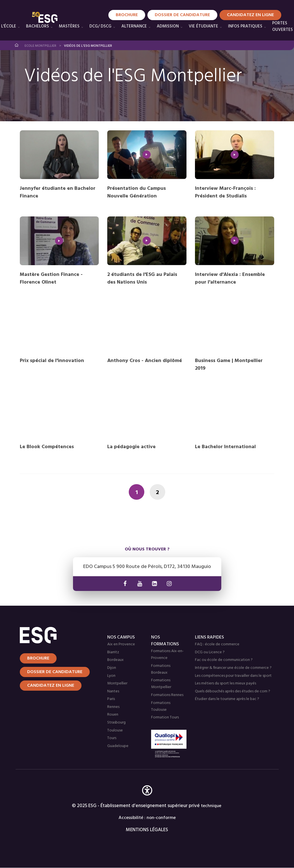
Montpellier (117, 683)
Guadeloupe (118, 746)
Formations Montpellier (161, 684)
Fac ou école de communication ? (224, 660)
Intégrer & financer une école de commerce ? (233, 668)
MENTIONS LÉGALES (147, 830)
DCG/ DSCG (100, 26)
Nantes (113, 691)
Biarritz (113, 652)
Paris (111, 699)
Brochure (38, 658)
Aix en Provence (121, 644)
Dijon (112, 668)
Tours (112, 738)
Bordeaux (115, 660)
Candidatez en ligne (51, 686)
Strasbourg (116, 723)
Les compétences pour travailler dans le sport (233, 676)
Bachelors (37, 26)
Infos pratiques (245, 26)
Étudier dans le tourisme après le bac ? (227, 699)
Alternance (134, 26)
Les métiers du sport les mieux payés (226, 683)
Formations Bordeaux (161, 669)
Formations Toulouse (161, 706)
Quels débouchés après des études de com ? (233, 691)
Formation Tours (165, 717)
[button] (147, 799)
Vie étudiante (203, 26)
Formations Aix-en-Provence (167, 655)
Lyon (111, 676)
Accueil (17, 45)
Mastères (69, 26)
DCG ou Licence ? (210, 652)
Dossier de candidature (55, 672)
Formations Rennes (167, 695)
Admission (168, 26)
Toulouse (115, 730)
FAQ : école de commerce (217, 644)
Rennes (113, 707)
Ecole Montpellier (40, 46)
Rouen (113, 715)
